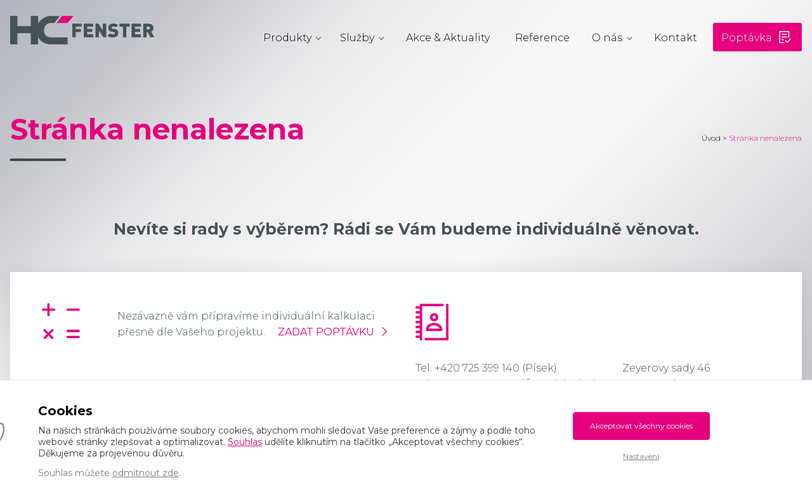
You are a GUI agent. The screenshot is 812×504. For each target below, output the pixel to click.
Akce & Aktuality (448, 38)
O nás (607, 38)
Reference (542, 38)
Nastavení (641, 456)
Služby (357, 38)
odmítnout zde (146, 473)
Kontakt (676, 38)
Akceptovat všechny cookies (641, 426)
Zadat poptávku (326, 332)
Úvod (711, 138)
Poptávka (747, 38)
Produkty (287, 38)
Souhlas (245, 442)
